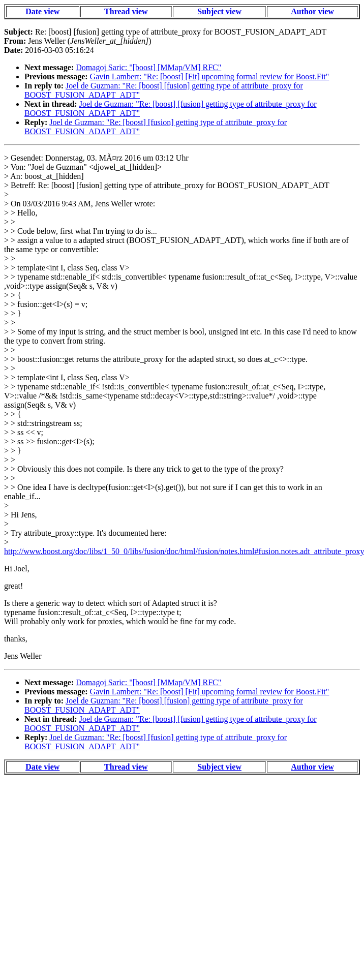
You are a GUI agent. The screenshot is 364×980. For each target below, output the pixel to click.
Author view (312, 11)
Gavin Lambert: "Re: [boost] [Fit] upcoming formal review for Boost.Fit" (210, 76)
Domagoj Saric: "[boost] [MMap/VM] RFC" (148, 67)
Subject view (219, 11)
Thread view (126, 11)
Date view (42, 11)
